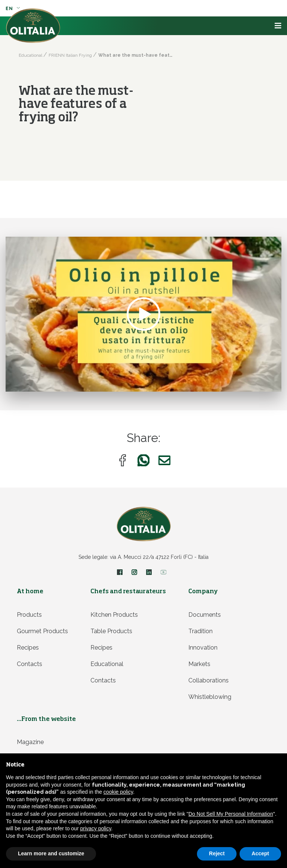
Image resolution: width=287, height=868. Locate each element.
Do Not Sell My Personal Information (231, 814)
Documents (205, 615)
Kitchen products (114, 615)
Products (29, 615)
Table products (111, 631)
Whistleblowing (210, 697)
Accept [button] (260, 853)
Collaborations (209, 680)
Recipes (28, 648)
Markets (199, 664)
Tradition (200, 631)
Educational (107, 664)
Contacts (30, 664)
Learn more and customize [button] (51, 853)
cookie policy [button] (118, 792)
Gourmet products (42, 631)
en (13, 9)
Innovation (203, 648)
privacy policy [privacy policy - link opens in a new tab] (95, 828)
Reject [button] (217, 853)
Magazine (30, 742)
